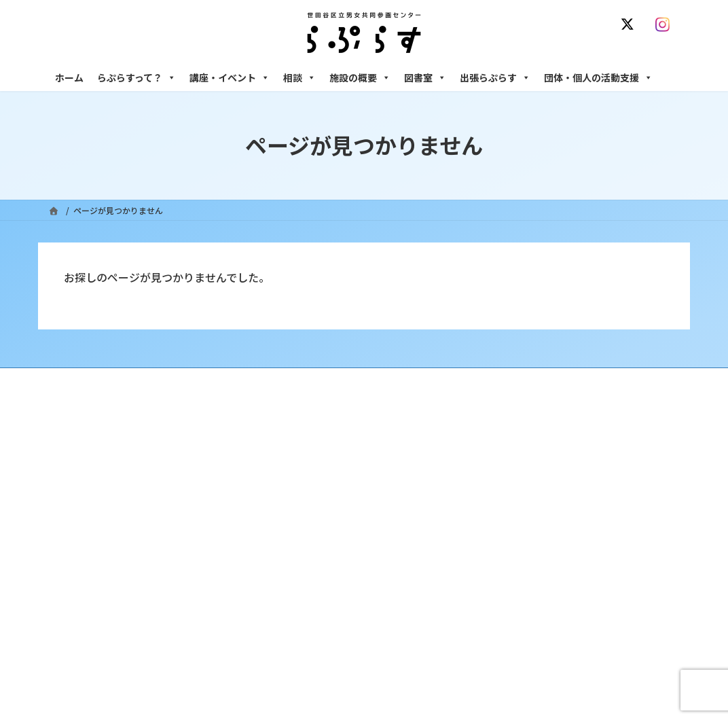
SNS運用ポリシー (502, 380)
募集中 (294, 532)
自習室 (511, 637)
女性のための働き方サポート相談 (560, 485)
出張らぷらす (495, 77)
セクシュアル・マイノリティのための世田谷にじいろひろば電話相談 (588, 514)
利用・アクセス (310, 485)
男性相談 (515, 543)
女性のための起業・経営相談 (552, 567)
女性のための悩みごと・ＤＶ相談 (560, 461)
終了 (290, 555)
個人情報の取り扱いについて (614, 380)
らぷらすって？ (136, 77)
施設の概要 (360, 77)
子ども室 (515, 661)
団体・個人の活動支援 (598, 77)
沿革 (290, 461)
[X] (630, 24)
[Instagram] (666, 24)
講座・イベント (230, 77)
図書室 (425, 77)
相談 (299, 77)
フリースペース (527, 614)
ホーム (69, 77)
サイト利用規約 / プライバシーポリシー (370, 380)
